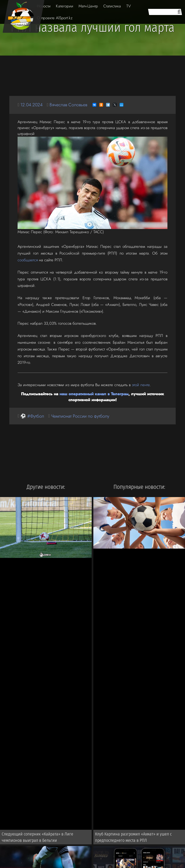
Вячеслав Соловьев (68, 105)
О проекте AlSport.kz (55, 18)
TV (129, 6)
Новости (44, 6)
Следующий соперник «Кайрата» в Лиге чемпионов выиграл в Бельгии (37, 837)
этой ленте (141, 385)
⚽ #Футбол (32, 416)
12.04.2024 (31, 105)
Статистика (112, 6)
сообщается (28, 260)
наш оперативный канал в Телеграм (94, 394)
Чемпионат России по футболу (80, 416)
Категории (65, 6)
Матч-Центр (88, 6)
